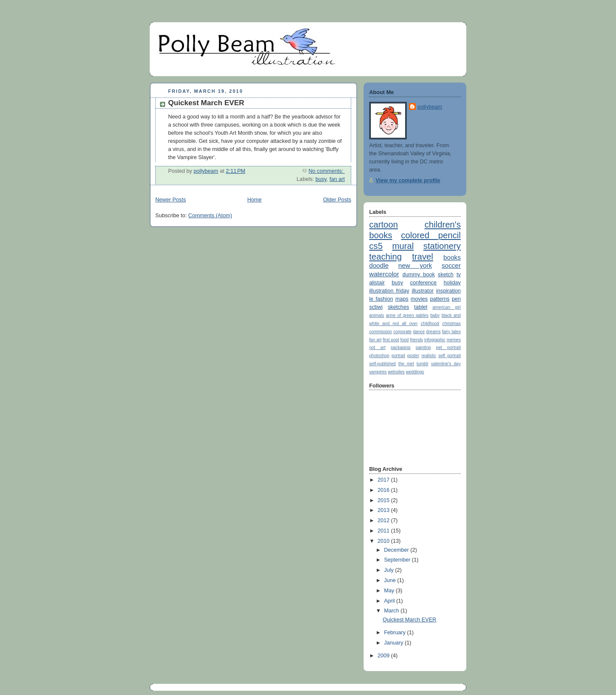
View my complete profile (408, 180)
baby (435, 315)
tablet (421, 307)
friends (416, 340)
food (405, 340)
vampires (378, 372)
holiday (452, 283)
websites (396, 372)
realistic (429, 356)
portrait (398, 356)
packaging (400, 347)
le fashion (381, 299)
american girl (447, 307)
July (390, 570)
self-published (382, 364)
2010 (385, 541)
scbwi (376, 307)
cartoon (384, 225)
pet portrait (448, 347)
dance (419, 332)
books (452, 257)
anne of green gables (407, 315)
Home (255, 200)
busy (321, 179)
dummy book (419, 275)
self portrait (450, 356)
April (390, 601)
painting (423, 347)
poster (413, 356)
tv (459, 275)
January (394, 643)
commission (381, 332)
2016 (385, 490)
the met (406, 364)
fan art (337, 179)
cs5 (376, 246)
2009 (385, 656)
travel (422, 257)
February (396, 633)
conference (423, 283)
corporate (403, 332)
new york (415, 265)
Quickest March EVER (206, 103)
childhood (430, 324)
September (398, 560)
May (390, 591)
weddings (415, 372)
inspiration (449, 291)
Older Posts (337, 200)
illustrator (422, 291)
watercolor (384, 274)
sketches (398, 307)
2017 (385, 480)
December (397, 550)
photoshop (379, 356)
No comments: (327, 171)
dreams (433, 332)
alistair (377, 283)
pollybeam (430, 107)
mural (403, 246)
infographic (435, 340)
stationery (442, 246)
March (392, 611)
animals (377, 315)
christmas (452, 324)
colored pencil (431, 235)
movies (419, 299)
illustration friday (389, 291)
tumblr (423, 364)
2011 (385, 531)
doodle (379, 265)
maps (402, 299)
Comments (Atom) (210, 216)
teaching (385, 257)
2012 (385, 521)
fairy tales (451, 332)
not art (377, 347)
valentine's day (446, 364)
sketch (446, 275)
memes (454, 340)
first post (391, 340)
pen (456, 299)
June (391, 580)
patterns (440, 299)
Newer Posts (170, 200)
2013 (385, 510)
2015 (385, 500)
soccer (451, 265)
